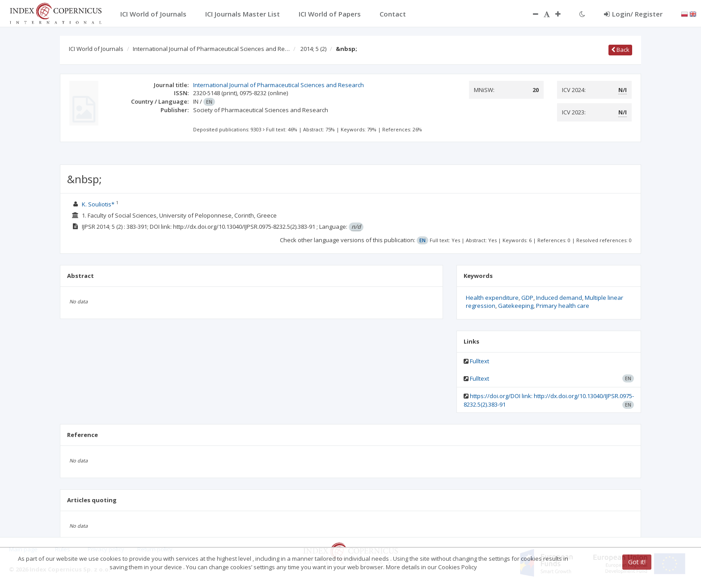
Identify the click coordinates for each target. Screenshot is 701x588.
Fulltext (479, 361)
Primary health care (563, 306)
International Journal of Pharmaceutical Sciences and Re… (211, 49)
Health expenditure (492, 298)
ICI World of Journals (96, 49)
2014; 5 (313, 49)
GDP (527, 298)
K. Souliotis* (99, 204)
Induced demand (559, 298)
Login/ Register (633, 14)
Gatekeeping (516, 306)
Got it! (637, 562)
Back (620, 50)
